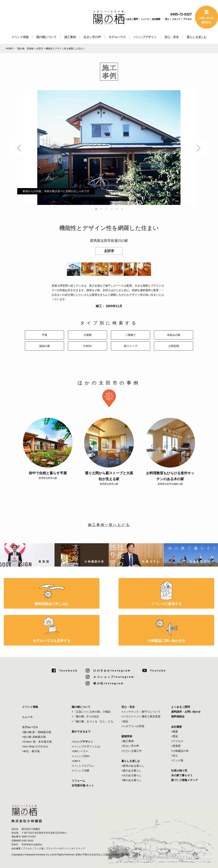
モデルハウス (117, 37)
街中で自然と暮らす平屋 (48, 473)
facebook (69, 671)
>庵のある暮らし (132, 780)
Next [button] (199, 148)
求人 (167, 19)
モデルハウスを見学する (52, 641)
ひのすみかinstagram (112, 671)
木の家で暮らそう (182, 775)
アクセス (187, 19)
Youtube (158, 671)
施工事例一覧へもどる (109, 525)
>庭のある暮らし (132, 771)
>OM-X (76, 761)
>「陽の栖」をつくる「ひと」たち (93, 721)
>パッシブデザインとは (86, 746)
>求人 (175, 756)
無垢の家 (45, 346)
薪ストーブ (131, 346)
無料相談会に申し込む (52, 604)
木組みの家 (174, 335)
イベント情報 (20, 37)
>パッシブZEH (81, 756)
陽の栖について (46, 37)
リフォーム (78, 781)
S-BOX (88, 346)
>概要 (175, 732)
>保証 (125, 721)
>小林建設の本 (180, 751)
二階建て (131, 335)
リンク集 (39, 849)
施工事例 (70, 37)
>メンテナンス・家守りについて (141, 712)
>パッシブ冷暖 (81, 771)
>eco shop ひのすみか (35, 746)
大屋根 (88, 335)
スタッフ (176, 19)
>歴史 (175, 736)
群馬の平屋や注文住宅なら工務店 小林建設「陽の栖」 (103, 855)
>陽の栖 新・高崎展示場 (37, 732)
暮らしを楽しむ (197, 37)
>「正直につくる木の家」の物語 (91, 712)
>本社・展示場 (31, 751)
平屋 (45, 335)
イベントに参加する (166, 604)
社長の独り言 (179, 771)
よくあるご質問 (130, 19)
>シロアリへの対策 (133, 726)
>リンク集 (177, 760)
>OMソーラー (80, 751)
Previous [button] (19, 148)
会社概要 (156, 19)
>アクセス (177, 741)
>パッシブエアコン (83, 766)
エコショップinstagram (114, 677)
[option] (109, 148)
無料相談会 (178, 716)
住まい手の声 (92, 37)
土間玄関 (174, 346)
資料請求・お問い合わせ (186, 712)
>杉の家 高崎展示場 (34, 737)
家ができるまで (81, 732)
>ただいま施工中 (132, 751)
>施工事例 (128, 741)
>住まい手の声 (130, 746)
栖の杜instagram (109, 683)
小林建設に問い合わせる (166, 641)
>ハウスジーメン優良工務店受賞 (141, 716)
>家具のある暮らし (133, 766)
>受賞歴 (176, 746)
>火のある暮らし (132, 775)
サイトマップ (78, 849)
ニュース (145, 19)
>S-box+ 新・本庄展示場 (37, 742)
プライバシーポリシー (57, 849)
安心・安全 (172, 37)
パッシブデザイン (145, 37)
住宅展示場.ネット (83, 785)
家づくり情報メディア (185, 780)
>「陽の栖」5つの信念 (85, 716)
